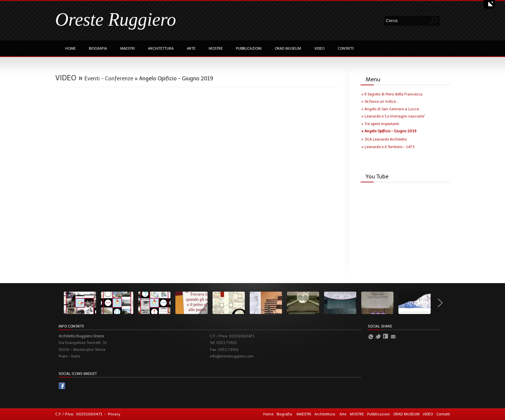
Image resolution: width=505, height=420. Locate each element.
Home (70, 49)
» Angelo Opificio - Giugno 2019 (389, 131)
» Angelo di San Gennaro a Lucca (390, 109)
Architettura (161, 49)
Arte (191, 49)
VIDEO (319, 49)
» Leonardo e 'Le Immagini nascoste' (393, 116)
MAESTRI (127, 49)
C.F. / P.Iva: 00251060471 (79, 414)
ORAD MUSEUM (288, 49)
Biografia (98, 49)
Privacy (114, 414)
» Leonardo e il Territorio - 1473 (388, 147)
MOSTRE (216, 49)
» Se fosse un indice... (380, 102)
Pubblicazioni (249, 49)
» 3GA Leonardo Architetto (384, 139)
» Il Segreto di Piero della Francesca (392, 94)
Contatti (346, 49)
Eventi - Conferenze (109, 79)
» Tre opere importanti (380, 124)
